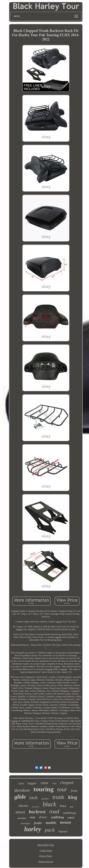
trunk (58, 797)
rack (34, 797)
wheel (71, 818)
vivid (54, 784)
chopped (67, 783)
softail (21, 784)
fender (38, 823)
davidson (22, 790)
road (54, 811)
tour (62, 789)
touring (43, 789)
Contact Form (46, 850)
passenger (26, 823)
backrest (37, 812)
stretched (35, 807)
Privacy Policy (46, 856)
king (73, 797)
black (49, 804)
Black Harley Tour (46, 845)
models (51, 823)
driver (43, 817)
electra (23, 806)
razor (44, 783)
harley (33, 829)
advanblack (22, 818)
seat (71, 807)
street (20, 812)
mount (65, 822)
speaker (45, 799)
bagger (32, 784)
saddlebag (57, 817)
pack (50, 830)
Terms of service (46, 862)
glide (20, 797)
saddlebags (69, 813)
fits (63, 806)
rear (33, 817)
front (74, 791)
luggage (63, 831)
